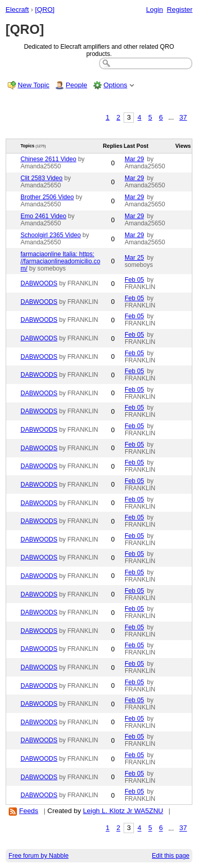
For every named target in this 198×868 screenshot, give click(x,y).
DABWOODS (39, 283)
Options (115, 85)
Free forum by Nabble (39, 856)
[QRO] (45, 9)
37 (183, 117)
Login (155, 9)
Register (180, 9)
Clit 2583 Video (42, 178)
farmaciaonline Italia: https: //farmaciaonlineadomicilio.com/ (60, 261)
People (76, 85)
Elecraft (17, 9)
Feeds (28, 811)
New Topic (34, 85)
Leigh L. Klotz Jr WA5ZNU (123, 811)
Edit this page (171, 856)
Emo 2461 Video (43, 216)
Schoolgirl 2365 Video (51, 235)
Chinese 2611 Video (48, 159)
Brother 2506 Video (47, 197)
